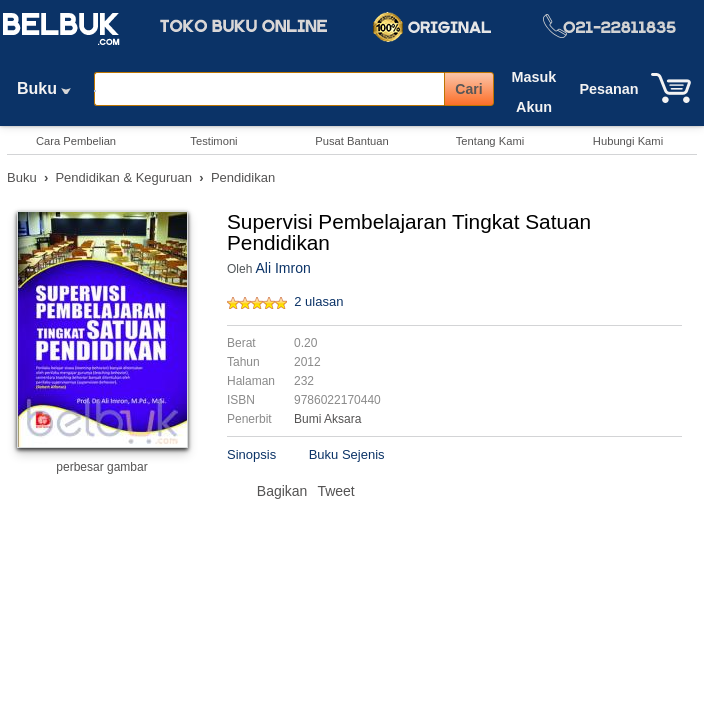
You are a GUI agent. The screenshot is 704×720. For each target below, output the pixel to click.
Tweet (335, 491)
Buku (51, 88)
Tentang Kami (490, 141)
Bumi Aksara (327, 419)
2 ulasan (318, 301)
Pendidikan (243, 177)
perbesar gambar (101, 467)
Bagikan (282, 491)
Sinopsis (251, 454)
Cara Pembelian (76, 141)
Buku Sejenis (347, 454)
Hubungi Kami (628, 141)
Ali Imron (282, 268)
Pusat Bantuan (351, 141)
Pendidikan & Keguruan (123, 177)
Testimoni (213, 141)
